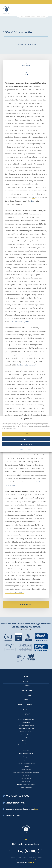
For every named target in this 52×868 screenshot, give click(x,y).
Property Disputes (26, 778)
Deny (26, 439)
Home (26, 677)
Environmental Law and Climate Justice (26, 747)
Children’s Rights (26, 722)
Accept (26, 434)
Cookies (22, 449)
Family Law (26, 750)
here (33, 197)
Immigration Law (26, 760)
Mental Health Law (26, 769)
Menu (48, 10)
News (26, 700)
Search (38, 10)
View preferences (26, 444)
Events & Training (26, 705)
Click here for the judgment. (20, 322)
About (26, 681)
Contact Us (26, 65)
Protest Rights (26, 781)
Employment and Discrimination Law (26, 744)
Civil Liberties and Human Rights (26, 726)
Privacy (29, 449)
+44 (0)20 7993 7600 (43, 10)
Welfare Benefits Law (26, 788)
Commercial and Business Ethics (26, 729)
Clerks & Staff (26, 691)
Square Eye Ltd (32, 862)
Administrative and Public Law (26, 719)
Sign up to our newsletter (26, 844)
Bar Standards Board (30, 860)
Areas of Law (26, 695)
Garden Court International (26, 753)
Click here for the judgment (15, 592)
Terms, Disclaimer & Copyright (35, 857)
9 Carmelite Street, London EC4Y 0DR (22, 809)
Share (26, 74)
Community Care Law (26, 732)
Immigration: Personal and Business (26, 763)
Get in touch (26, 605)
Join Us (26, 709)
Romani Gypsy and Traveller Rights (26, 785)
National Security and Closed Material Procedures (26, 772)
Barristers (26, 686)
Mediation (26, 766)
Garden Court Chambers (6, 10)
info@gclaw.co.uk (16, 803)
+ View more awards (26, 630)
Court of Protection (26, 735)
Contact (26, 714)
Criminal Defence (26, 738)
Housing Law (26, 757)
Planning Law (26, 775)
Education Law (26, 741)
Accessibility (13, 857)
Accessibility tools (43, 2)
